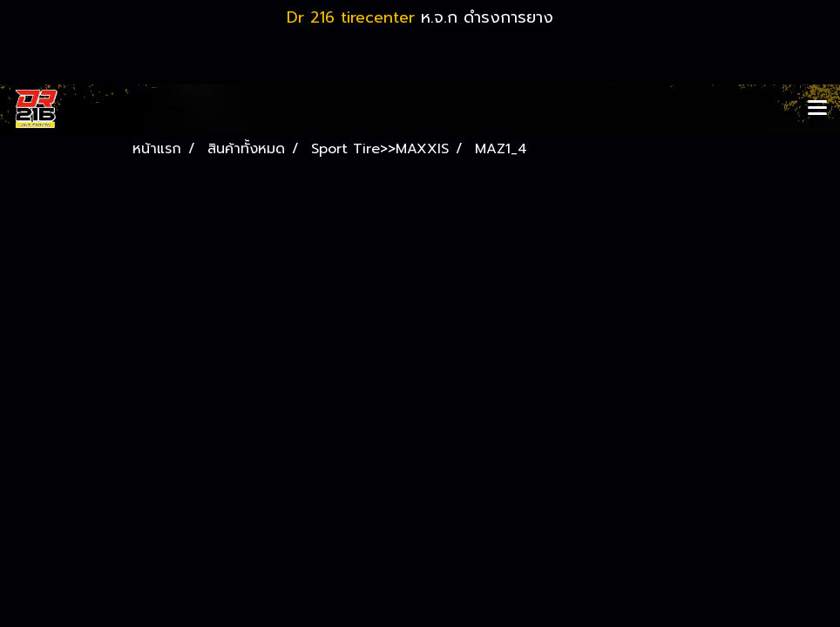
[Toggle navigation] (817, 109)
